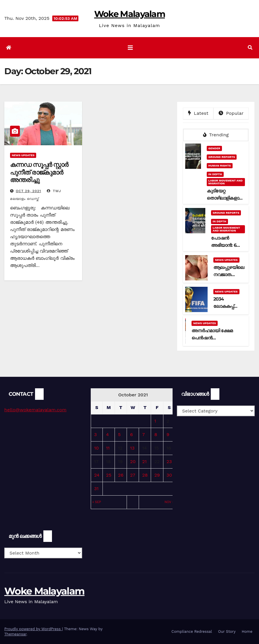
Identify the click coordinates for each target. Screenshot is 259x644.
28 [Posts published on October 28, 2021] (145, 475)
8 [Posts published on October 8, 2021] (156, 434)
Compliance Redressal (192, 631)
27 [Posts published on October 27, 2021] (133, 475)
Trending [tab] (216, 135)
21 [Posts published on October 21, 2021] (144, 461)
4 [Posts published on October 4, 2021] (107, 434)
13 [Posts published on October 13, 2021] (132, 448)
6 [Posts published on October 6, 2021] (132, 434)
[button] (250, 48)
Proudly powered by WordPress (33, 629)
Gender (214, 148)
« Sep (97, 502)
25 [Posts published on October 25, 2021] (109, 475)
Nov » (169, 502)
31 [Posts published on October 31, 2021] (96, 489)
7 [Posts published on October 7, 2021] (143, 434)
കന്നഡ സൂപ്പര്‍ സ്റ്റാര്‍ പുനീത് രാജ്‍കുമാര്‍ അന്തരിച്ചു (39, 172)
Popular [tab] (231, 113)
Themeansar (15, 634)
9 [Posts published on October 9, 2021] (168, 434)
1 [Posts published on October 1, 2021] (155, 421)
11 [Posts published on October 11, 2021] (108, 448)
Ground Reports (222, 157)
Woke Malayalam (129, 14)
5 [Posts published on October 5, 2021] (119, 434)
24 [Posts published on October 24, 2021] (97, 475)
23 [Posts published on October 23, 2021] (169, 461)
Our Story (227, 631)
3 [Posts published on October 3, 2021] (95, 434)
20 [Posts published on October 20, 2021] (133, 461)
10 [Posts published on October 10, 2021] (96, 448)
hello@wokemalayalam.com (35, 410)
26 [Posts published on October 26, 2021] (121, 475)
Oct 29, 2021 (28, 191)
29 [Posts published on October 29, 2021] (157, 475)
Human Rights (220, 166)
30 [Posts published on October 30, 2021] (169, 475)
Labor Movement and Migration (226, 182)
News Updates (23, 155)
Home (247, 631)
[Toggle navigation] (130, 48)
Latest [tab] (198, 113)
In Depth (215, 174)
